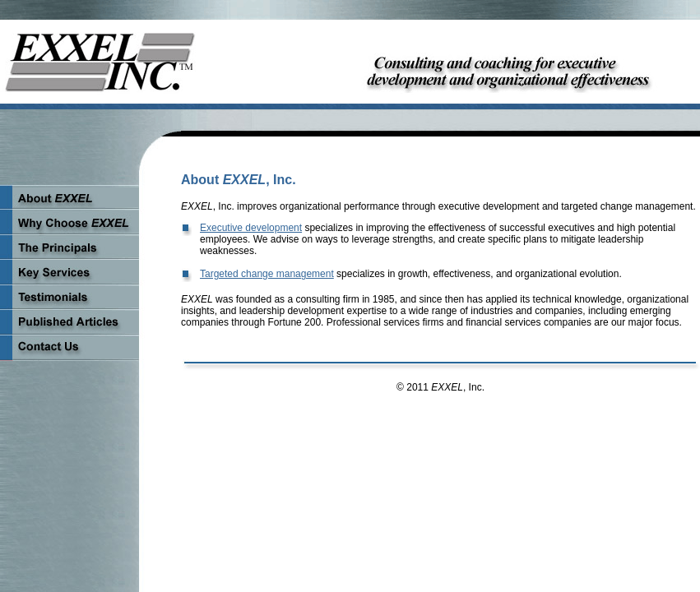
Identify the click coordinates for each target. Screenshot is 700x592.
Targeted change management (267, 274)
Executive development (251, 228)
